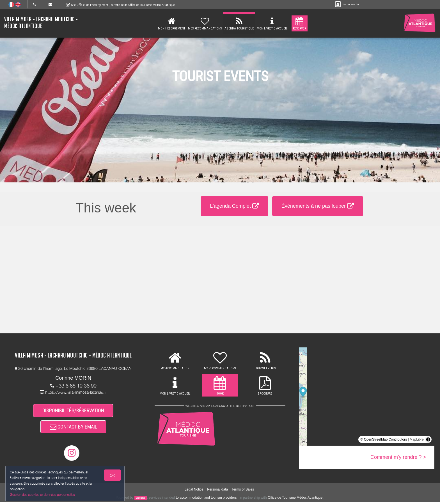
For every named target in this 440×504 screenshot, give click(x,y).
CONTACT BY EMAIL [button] (73, 428)
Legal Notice (194, 491)
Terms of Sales (243, 491)
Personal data (217, 491)
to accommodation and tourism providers (206, 500)
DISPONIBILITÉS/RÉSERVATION (73, 411)
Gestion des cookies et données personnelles (43, 495)
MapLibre (417, 439)
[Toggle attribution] (428, 439)
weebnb (141, 500)
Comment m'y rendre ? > (398, 457)
